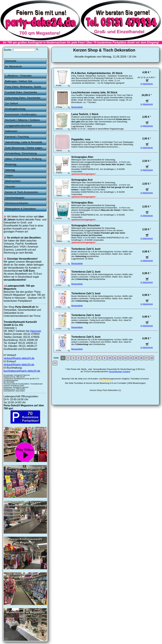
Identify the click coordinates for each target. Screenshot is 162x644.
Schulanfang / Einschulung (21, 153)
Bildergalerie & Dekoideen (20, 209)
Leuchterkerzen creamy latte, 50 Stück (94, 92)
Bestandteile (77, 107)
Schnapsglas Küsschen (86, 225)
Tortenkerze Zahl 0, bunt (86, 249)
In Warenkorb (147, 83)
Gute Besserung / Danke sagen (24, 148)
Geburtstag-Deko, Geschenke (23, 98)
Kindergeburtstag (15, 109)
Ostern (9, 175)
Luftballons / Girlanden (18, 76)
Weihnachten (13, 181)
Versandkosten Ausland (119, 372)
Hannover (36, 331)
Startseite (11, 61)
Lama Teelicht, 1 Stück (85, 114)
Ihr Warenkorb (13, 66)
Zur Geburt (12, 103)
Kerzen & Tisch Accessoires (22, 192)
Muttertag (11, 164)
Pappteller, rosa (81, 139)
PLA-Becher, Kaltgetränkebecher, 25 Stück (97, 73)
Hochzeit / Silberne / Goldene (22, 120)
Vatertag (10, 170)
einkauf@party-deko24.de (19, 365)
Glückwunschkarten (17, 203)
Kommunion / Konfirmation (21, 114)
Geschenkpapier (15, 198)
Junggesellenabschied (18, 126)
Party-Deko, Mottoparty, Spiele (23, 87)
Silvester (10, 187)
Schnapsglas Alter (82, 157)
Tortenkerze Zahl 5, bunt (86, 337)
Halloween (11, 131)
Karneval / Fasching (17, 137)
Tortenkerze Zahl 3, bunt (86, 293)
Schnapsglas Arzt (82, 180)
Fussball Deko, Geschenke (21, 92)
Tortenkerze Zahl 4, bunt (86, 315)
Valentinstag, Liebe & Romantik (24, 142)
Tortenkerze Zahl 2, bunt (86, 272)
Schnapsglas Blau (82, 203)
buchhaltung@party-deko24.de (22, 371)
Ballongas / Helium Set (19, 81)
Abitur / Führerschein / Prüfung (23, 159)
